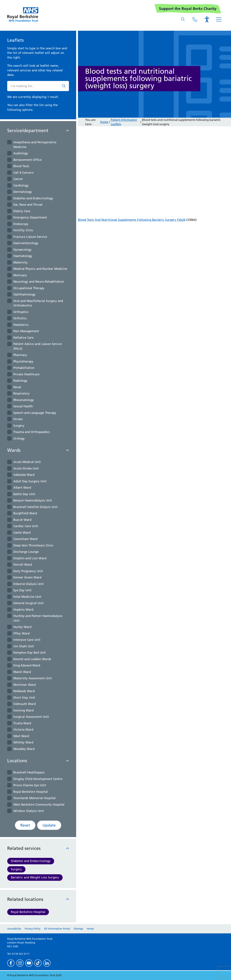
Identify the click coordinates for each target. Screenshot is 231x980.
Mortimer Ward (25, 685)
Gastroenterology (26, 243)
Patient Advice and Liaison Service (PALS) (38, 346)
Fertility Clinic (23, 230)
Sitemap (78, 929)
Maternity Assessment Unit (33, 678)
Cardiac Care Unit (26, 526)
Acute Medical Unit (27, 462)
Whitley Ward (23, 742)
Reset (25, 825)
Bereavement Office (28, 160)
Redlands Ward (24, 691)
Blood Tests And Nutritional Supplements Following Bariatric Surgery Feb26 (132, 220)
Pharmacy (20, 355)
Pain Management (26, 331)
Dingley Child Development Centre (38, 779)
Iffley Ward (21, 633)
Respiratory (21, 393)
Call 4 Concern (23, 173)
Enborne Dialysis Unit (29, 584)
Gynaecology (22, 250)
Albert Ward (22, 488)
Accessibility (14, 929)
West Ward (21, 736)
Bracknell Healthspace (29, 772)
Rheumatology (24, 400)
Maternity (20, 262)
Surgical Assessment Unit (31, 717)
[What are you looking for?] (183, 19)
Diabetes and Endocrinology (33, 198)
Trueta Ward (22, 723)
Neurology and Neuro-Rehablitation (39, 282)
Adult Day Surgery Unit (30, 481)
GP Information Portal (57, 929)
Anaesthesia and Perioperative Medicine (35, 145)
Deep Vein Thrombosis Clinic (33, 545)
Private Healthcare (26, 374)
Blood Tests (21, 166)
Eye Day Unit (22, 590)
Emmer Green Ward (27, 577)
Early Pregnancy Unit (28, 571)
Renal (17, 387)
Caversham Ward (25, 539)
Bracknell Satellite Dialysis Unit (35, 507)
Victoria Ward (23, 730)
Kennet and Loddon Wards (32, 659)
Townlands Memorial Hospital (34, 798)
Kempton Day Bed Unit (30, 653)
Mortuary (20, 275)
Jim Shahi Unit (24, 646)
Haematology (23, 256)
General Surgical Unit (29, 603)
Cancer (18, 179)
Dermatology (23, 192)
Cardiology (21, 185)
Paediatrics (21, 325)
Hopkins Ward (23, 610)
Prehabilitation (24, 368)
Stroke (18, 419)
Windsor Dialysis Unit (29, 811)
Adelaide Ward (24, 475)
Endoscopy (21, 224)
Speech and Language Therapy (35, 413)
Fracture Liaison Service (30, 237)
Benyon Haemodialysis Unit (33, 500)
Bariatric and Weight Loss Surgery (35, 877)
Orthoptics (21, 312)
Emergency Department (30, 217)
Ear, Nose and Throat (28, 205)
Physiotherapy (23, 361)
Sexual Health (23, 406)
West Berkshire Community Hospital (39, 805)
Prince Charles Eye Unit (30, 785)
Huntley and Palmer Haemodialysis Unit (38, 618)
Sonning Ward (23, 710)
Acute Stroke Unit (26, 468)
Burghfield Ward (25, 513)
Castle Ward (22, 533)
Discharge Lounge (26, 552)
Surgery (19, 426)
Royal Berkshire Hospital (31, 792)
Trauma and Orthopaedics (32, 432)
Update (49, 825)
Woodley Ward (24, 749)
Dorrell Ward (23, 565)
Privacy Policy (33, 929)
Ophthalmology (24, 294)
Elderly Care (22, 211)
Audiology (21, 153)
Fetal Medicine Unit (27, 597)
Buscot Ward (22, 520)
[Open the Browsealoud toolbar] (207, 19)
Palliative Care (23, 338)
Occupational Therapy (29, 288)
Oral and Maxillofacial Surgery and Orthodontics (38, 303)
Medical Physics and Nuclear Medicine (40, 269)
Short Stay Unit (24, 698)
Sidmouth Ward (25, 704)
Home (104, 122)
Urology (19, 438)
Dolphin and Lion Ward (30, 558)
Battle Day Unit (24, 494)
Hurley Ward (22, 627)
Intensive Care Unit (27, 640)
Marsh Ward (22, 672)
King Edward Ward (27, 665)
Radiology (20, 381)
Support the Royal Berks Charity (188, 9)
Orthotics (20, 318)
